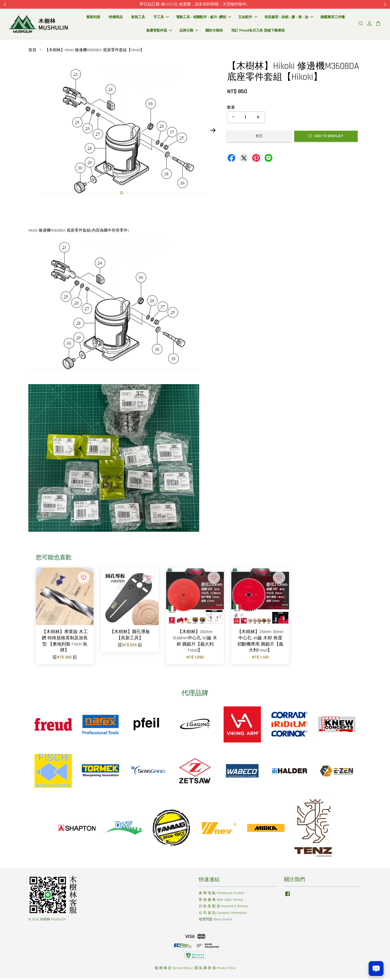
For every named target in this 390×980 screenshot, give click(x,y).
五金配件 (248, 18)
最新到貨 (93, 18)
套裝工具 (138, 18)
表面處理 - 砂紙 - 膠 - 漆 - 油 (289, 18)
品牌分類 (189, 31)
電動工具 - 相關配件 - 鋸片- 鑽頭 (204, 18)
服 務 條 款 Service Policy (173, 970)
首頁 (32, 52)
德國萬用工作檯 (333, 18)
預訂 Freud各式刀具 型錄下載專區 (258, 31)
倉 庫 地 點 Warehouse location (222, 895)
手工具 (161, 18)
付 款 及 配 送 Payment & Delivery (223, 908)
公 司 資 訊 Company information (223, 914)
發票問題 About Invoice (216, 921)
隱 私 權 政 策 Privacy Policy (215, 970)
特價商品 (116, 18)
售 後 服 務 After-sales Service (221, 901)
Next (213, 132)
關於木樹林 (214, 31)
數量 (231, 109)
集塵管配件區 (159, 31)
